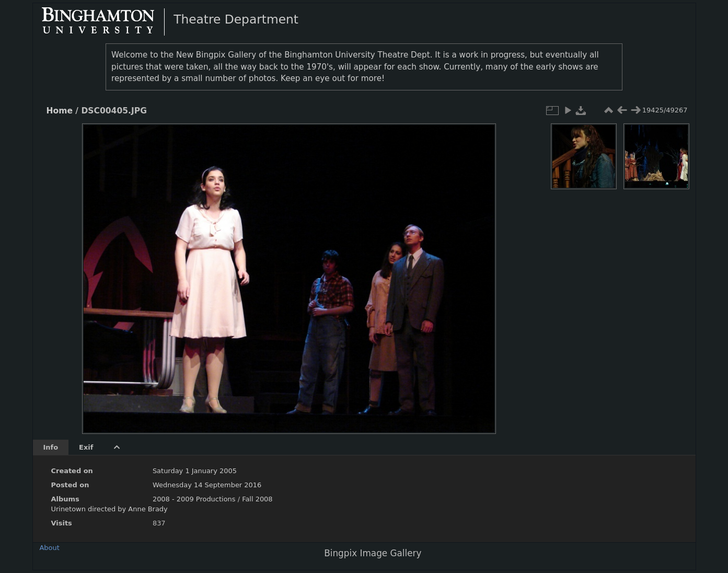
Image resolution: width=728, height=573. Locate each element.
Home (60, 111)
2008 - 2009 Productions (194, 499)
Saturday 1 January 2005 (195, 471)
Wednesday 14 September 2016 (207, 485)
